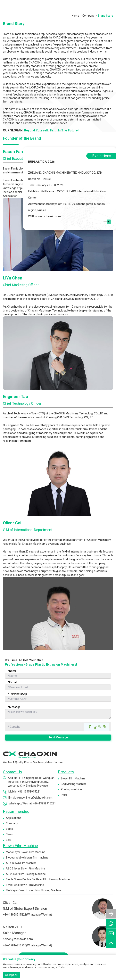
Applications (13, 818)
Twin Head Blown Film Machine (25, 885)
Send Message (58, 737)
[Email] (58, 687)
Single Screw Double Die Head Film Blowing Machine (38, 879)
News (9, 834)
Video (9, 829)
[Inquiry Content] (58, 714)
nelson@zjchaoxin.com (18, 939)
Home (75, 16)
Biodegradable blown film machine (27, 858)
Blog (9, 840)
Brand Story (105, 16)
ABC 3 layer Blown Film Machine (25, 868)
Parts (64, 795)
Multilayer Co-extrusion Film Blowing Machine (34, 890)
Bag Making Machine (74, 784)
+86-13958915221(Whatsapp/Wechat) (27, 915)
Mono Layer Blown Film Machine (26, 852)
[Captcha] (44, 727)
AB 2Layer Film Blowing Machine (26, 874)
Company (88, 16)
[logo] (30, 755)
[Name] (58, 676)
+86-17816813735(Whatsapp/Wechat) (27, 945)
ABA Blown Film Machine (21, 863)
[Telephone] (58, 699)
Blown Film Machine (73, 778)
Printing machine (71, 789)
